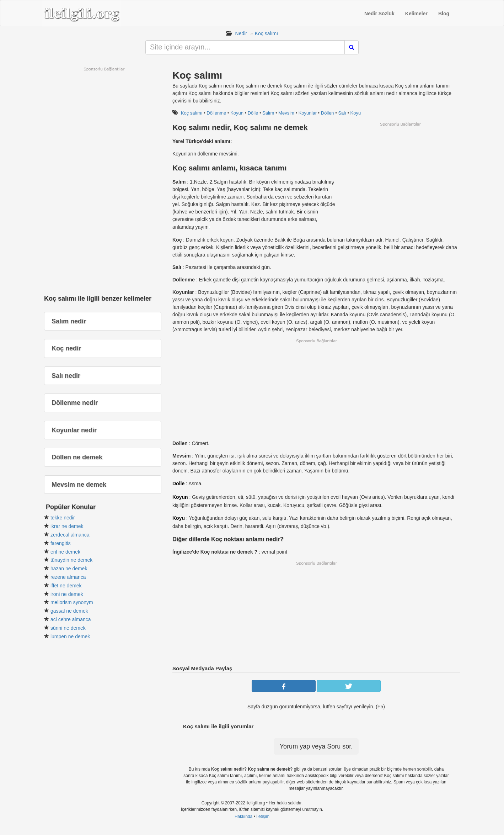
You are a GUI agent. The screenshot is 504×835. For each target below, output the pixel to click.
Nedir (241, 33)
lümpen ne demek (70, 636)
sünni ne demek (68, 628)
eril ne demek (65, 552)
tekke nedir (63, 518)
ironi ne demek (67, 594)
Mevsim (286, 113)
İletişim (263, 816)
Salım (268, 113)
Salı (342, 113)
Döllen (328, 113)
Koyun (237, 113)
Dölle (253, 113)
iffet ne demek (66, 586)
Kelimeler (416, 14)
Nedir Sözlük (379, 14)
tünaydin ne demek (71, 560)
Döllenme (216, 113)
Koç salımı (266, 33)
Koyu (356, 113)
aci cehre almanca (71, 619)
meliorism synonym (72, 602)
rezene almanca (68, 577)
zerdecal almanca (70, 535)
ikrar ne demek (67, 526)
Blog (444, 14)
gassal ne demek (69, 611)
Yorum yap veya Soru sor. (316, 746)
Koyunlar (308, 113)
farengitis (61, 543)
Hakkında (243, 816)
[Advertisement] (400, 177)
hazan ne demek (69, 569)
